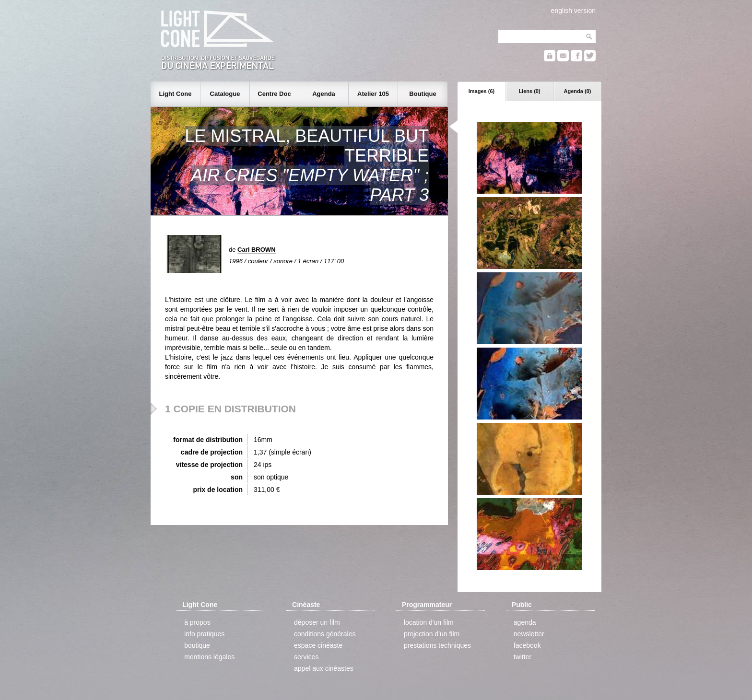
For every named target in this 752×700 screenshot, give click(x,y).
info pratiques (204, 634)
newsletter (529, 634)
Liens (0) (529, 91)
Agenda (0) (578, 91)
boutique (197, 645)
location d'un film (429, 622)
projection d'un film (432, 634)
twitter (523, 657)
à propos (197, 622)
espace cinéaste (318, 645)
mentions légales (209, 657)
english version (573, 11)
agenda (525, 622)
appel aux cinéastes (324, 668)
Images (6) (482, 91)
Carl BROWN (256, 250)
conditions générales (325, 634)
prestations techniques (437, 645)
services (306, 657)
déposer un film (317, 622)
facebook (527, 645)
